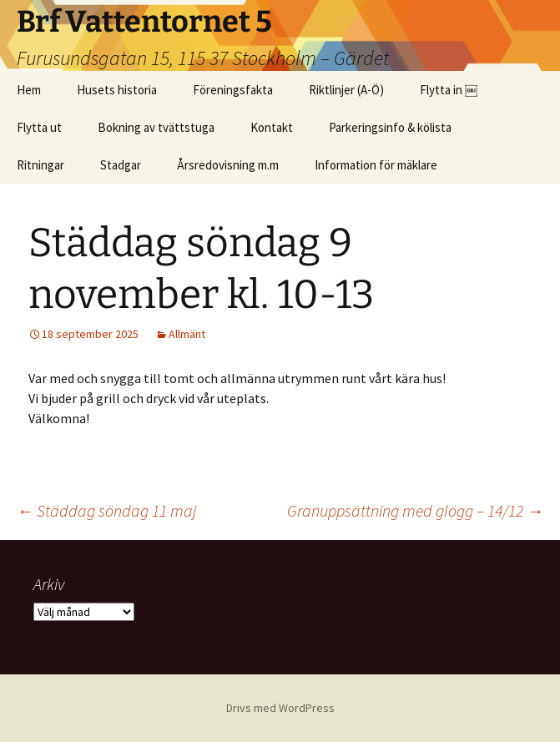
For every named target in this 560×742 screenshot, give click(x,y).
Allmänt (187, 334)
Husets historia (117, 90)
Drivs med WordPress (280, 708)
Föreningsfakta (233, 90)
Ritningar (40, 165)
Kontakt (272, 127)
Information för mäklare (376, 165)
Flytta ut (39, 127)
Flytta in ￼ (449, 90)
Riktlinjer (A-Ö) (346, 90)
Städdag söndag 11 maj (106, 510)
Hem (29, 90)
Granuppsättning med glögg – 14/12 (415, 510)
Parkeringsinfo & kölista (390, 127)
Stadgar (121, 165)
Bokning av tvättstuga (156, 127)
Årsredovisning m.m (228, 165)
